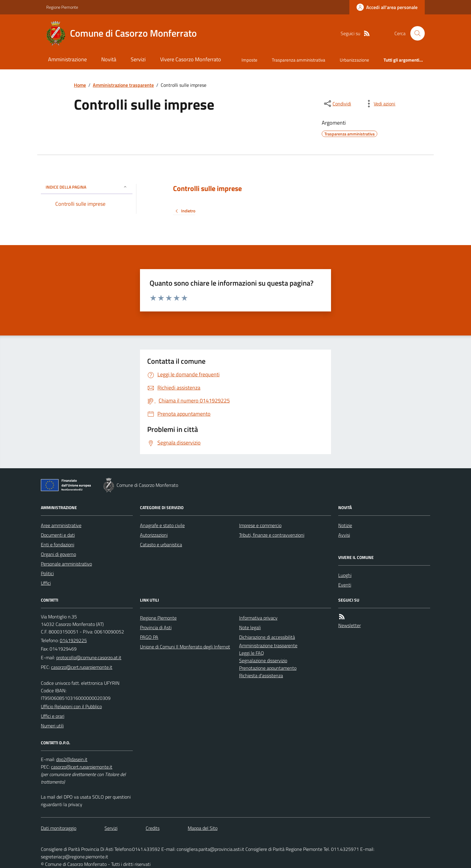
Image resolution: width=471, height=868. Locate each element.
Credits (153, 828)
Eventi (345, 585)
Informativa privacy (258, 618)
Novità (109, 59)
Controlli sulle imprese (207, 188)
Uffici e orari (53, 716)
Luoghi (345, 575)
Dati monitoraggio (59, 828)
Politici (47, 573)
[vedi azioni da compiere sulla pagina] (380, 104)
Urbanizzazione (354, 60)
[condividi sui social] (337, 104)
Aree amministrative (61, 525)
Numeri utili (52, 726)
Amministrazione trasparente (123, 85)
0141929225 (73, 640)
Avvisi (344, 535)
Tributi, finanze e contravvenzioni (272, 535)
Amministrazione (67, 59)
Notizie (345, 525)
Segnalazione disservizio (263, 660)
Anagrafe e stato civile (162, 525)
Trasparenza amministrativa (299, 60)
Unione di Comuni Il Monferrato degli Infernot (185, 647)
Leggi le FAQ (252, 653)
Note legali (250, 627)
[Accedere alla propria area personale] (387, 7)
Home (80, 85)
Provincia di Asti (156, 627)
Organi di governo (58, 554)
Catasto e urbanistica (161, 545)
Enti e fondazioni (58, 545)
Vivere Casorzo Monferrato (191, 59)
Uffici (46, 583)
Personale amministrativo (66, 564)
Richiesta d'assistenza (261, 675)
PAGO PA (149, 637)
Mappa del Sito (203, 828)
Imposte (249, 60)
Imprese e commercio (260, 525)
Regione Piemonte (62, 7)
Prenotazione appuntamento (268, 668)
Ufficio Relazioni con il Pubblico (71, 706)
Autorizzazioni (154, 535)
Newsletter (349, 625)
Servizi (138, 59)
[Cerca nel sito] (415, 33)
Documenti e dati (58, 535)
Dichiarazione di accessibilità (267, 637)
